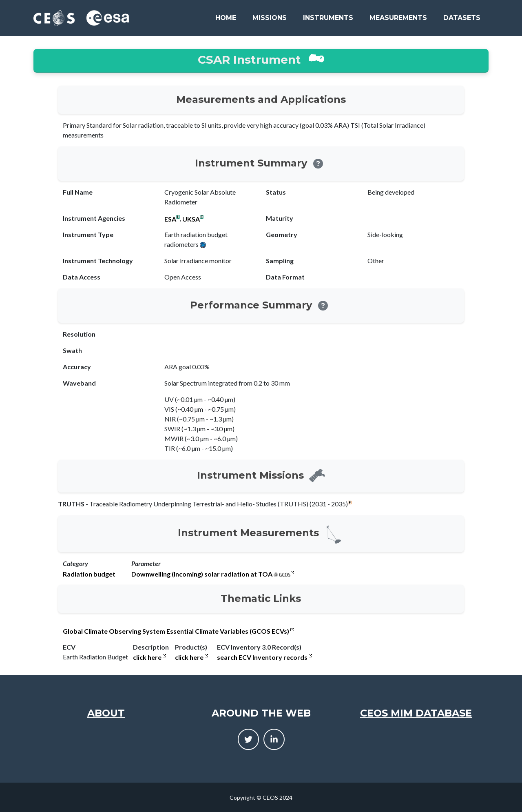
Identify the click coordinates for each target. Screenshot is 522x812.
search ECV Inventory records (264, 657)
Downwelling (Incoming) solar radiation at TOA (202, 574)
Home (226, 18)
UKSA (191, 219)
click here (149, 657)
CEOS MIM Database (416, 713)
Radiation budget (89, 574)
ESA (170, 219)
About (106, 713)
